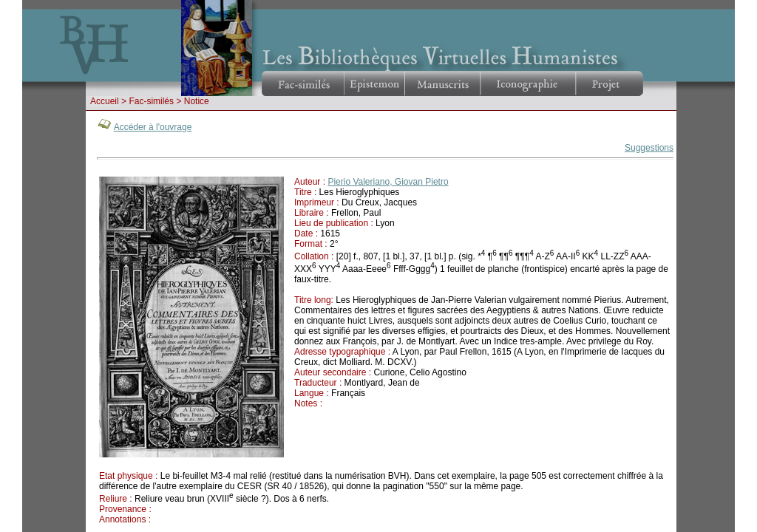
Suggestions (649, 148)
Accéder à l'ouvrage (153, 127)
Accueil (105, 101)
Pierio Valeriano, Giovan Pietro (388, 182)
